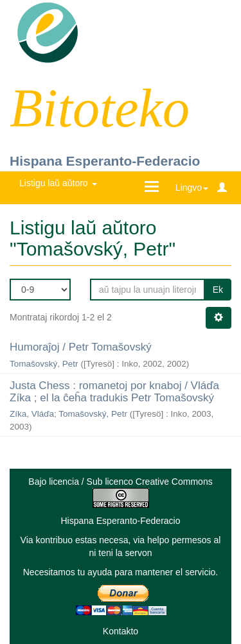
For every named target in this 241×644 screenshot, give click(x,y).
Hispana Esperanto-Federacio (105, 161)
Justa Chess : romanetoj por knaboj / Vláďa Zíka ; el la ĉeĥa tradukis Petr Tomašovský (114, 392)
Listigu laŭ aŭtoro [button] (58, 183)
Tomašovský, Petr (44, 364)
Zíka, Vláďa (32, 414)
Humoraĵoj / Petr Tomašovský (81, 347)
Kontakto (121, 631)
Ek (218, 290)
